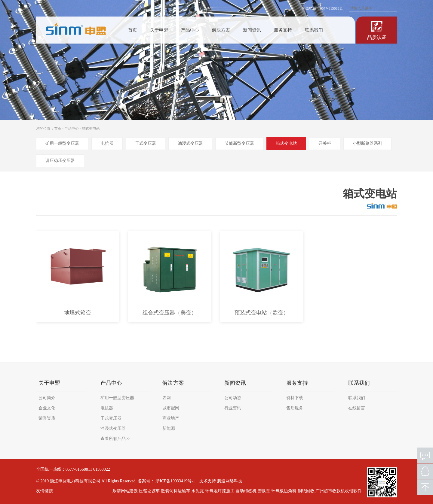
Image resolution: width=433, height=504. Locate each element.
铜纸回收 (309, 491)
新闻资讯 (252, 30)
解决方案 (221, 30)
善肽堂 (267, 491)
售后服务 (295, 408)
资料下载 (295, 398)
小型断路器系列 (367, 143)
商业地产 (171, 418)
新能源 (169, 428)
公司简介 (47, 398)
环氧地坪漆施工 (223, 491)
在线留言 (357, 408)
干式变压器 (146, 143)
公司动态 (233, 398)
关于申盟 (159, 30)
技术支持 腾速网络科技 (221, 481)
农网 (167, 398)
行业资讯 (233, 408)
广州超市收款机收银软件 (341, 491)
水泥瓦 (200, 491)
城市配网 (171, 408)
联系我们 (314, 30)
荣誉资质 (47, 418)
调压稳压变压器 (60, 161)
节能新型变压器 (239, 143)
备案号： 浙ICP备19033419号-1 (166, 481)
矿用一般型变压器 (62, 143)
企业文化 (47, 408)
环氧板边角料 (287, 491)
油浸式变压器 (190, 143)
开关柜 (325, 143)
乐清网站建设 (128, 491)
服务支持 (283, 30)
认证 (377, 30)
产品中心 (190, 30)
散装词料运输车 (178, 491)
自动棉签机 (249, 491)
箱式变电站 (91, 129)
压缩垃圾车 (152, 491)
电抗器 (107, 143)
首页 (133, 30)
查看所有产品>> (115, 439)
